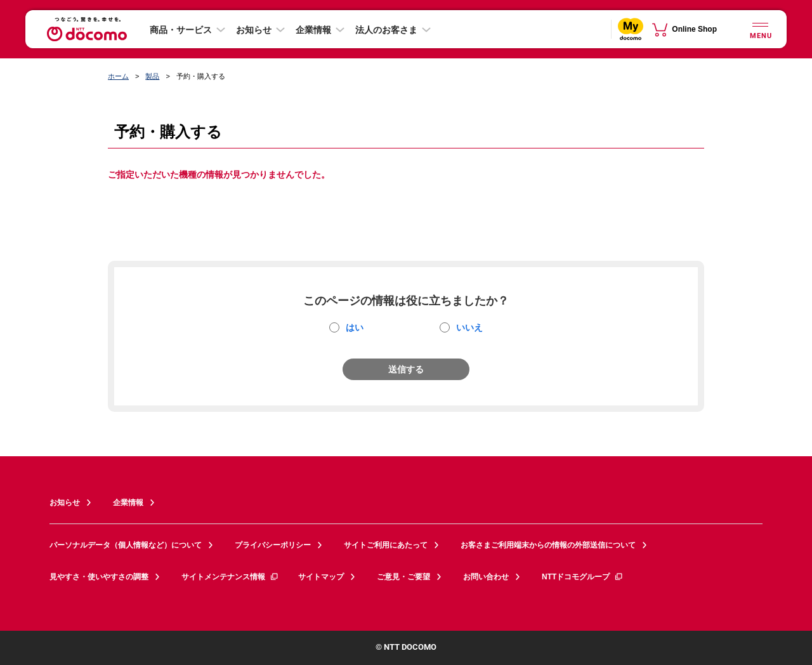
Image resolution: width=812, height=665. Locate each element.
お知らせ (254, 30)
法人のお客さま (386, 30)
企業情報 (313, 30)
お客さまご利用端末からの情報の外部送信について (548, 545)
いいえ (469, 327)
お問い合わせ (486, 577)
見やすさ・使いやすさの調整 (99, 577)
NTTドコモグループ (583, 577)
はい (355, 327)
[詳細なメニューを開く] (760, 29)
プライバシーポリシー (273, 545)
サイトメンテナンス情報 (230, 577)
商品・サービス (181, 30)
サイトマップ (321, 577)
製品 (152, 76)
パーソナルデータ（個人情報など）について (126, 545)
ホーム (118, 76)
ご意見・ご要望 (403, 577)
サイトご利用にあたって (386, 545)
